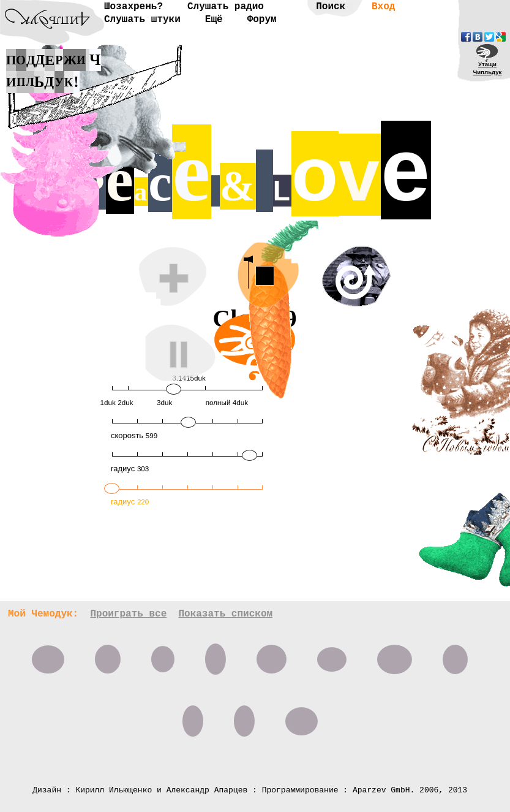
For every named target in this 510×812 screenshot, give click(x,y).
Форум (262, 20)
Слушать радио (226, 7)
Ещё (214, 20)
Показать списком (225, 614)
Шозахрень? (133, 7)
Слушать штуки (142, 20)
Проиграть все (128, 614)
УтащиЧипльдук (488, 68)
